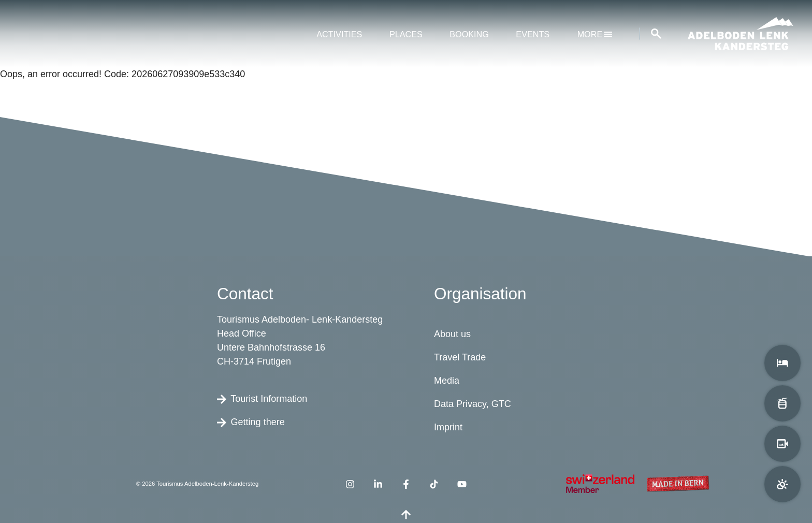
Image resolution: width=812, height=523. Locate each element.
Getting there (251, 422)
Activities (339, 34)
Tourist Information (262, 398)
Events (533, 34)
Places (406, 34)
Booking (469, 34)
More (595, 34)
